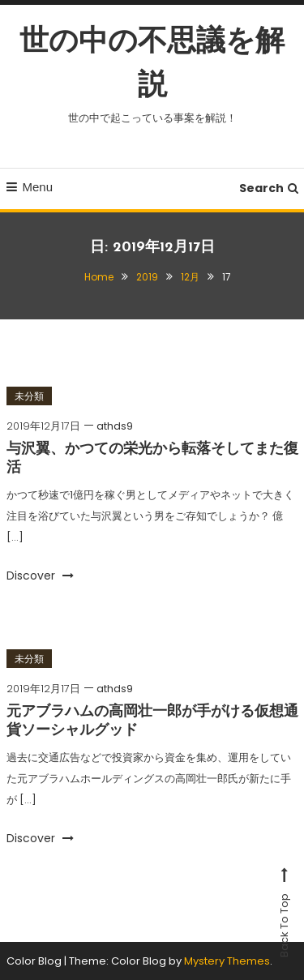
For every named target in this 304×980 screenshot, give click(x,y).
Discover (40, 576)
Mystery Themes (227, 961)
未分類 (29, 396)
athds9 (115, 426)
